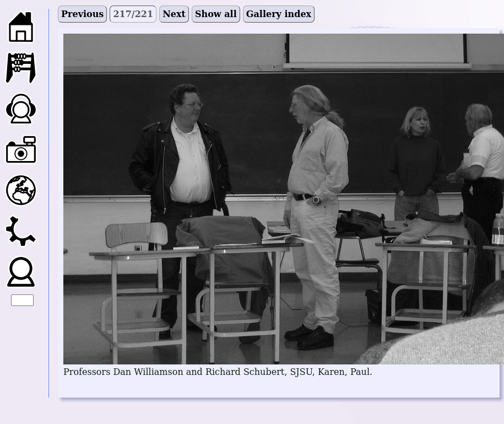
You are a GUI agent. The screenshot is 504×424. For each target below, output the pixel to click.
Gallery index (279, 14)
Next (174, 14)
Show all (216, 14)
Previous (82, 14)
